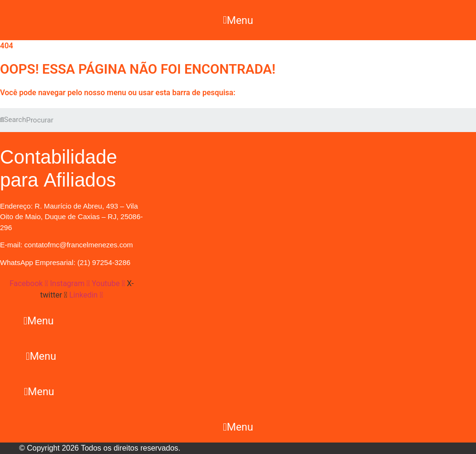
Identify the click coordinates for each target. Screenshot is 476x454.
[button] (238, 20)
